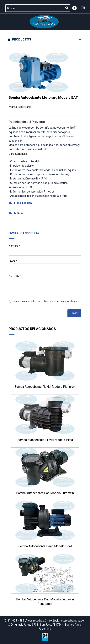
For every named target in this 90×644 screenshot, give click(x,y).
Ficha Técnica (20, 203)
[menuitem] (45, 40)
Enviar (74, 313)
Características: (18, 154)
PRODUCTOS (19, 39)
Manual (16, 213)
